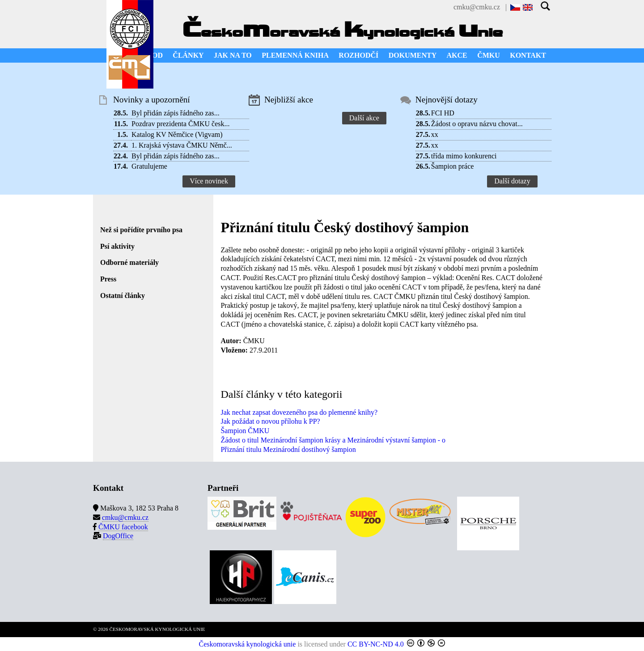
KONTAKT (528, 55)
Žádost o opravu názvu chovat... (477, 124)
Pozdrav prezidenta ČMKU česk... (181, 124)
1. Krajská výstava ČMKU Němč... (182, 145)
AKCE (457, 55)
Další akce (364, 118)
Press (108, 279)
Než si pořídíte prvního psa (141, 230)
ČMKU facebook (123, 527)
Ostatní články (123, 296)
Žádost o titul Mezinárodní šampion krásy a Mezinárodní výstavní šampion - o (333, 440)
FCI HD (443, 113)
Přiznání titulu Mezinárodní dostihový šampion (288, 449)
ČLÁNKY (188, 55)
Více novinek (209, 181)
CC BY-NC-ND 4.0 (376, 644)
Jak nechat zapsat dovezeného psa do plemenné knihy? (299, 412)
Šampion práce (453, 166)
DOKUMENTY (413, 55)
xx (435, 134)
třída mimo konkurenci (464, 156)
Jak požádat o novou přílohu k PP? (270, 421)
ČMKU (489, 55)
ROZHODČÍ (358, 55)
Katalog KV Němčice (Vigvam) (177, 134)
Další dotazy (512, 181)
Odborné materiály (129, 262)
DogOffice (118, 536)
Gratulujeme (149, 166)
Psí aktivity (117, 246)
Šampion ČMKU (245, 431)
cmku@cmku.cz (477, 7)
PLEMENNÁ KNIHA (295, 55)
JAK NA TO (233, 55)
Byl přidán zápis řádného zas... (176, 113)
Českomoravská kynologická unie (248, 644)
